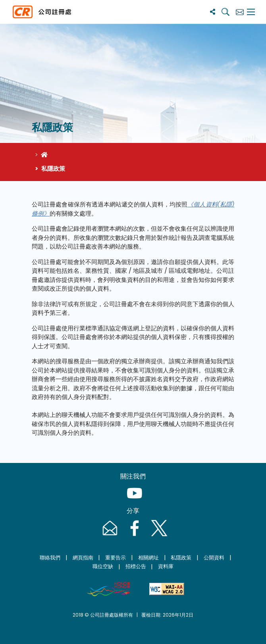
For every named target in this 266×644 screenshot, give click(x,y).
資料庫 (166, 566)
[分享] (213, 12)
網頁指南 (83, 558)
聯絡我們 (50, 558)
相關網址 (148, 558)
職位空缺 (103, 566)
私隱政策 (181, 558)
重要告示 (116, 558)
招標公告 (136, 566)
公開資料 (214, 558)
